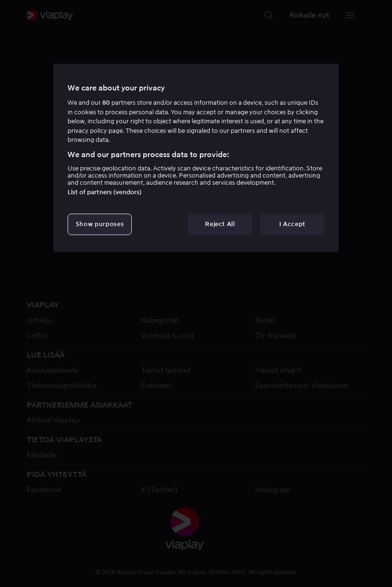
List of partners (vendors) (105, 192)
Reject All (220, 224)
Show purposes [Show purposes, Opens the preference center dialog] (100, 224)
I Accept (292, 224)
